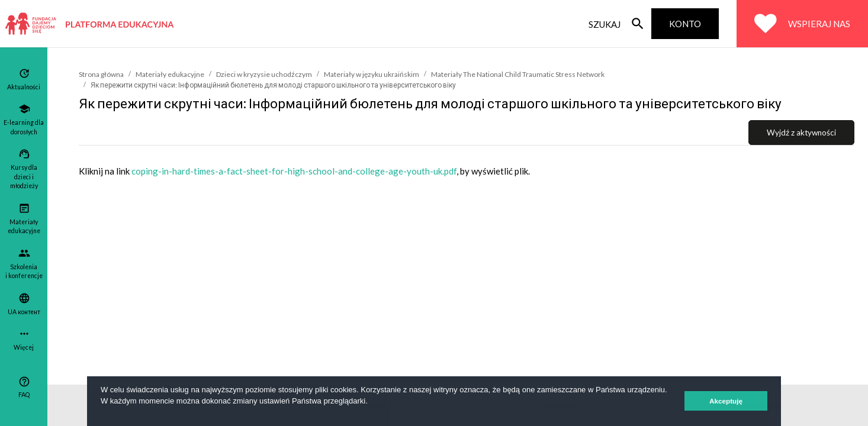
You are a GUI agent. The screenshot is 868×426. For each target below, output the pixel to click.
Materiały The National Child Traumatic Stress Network (518, 74)
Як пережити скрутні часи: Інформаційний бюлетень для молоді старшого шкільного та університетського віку (273, 85)
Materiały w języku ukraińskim (372, 74)
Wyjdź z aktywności (801, 133)
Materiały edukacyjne (170, 74)
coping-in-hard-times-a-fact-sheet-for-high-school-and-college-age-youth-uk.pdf (294, 171)
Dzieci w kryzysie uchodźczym (264, 74)
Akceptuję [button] (726, 401)
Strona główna (101, 74)
